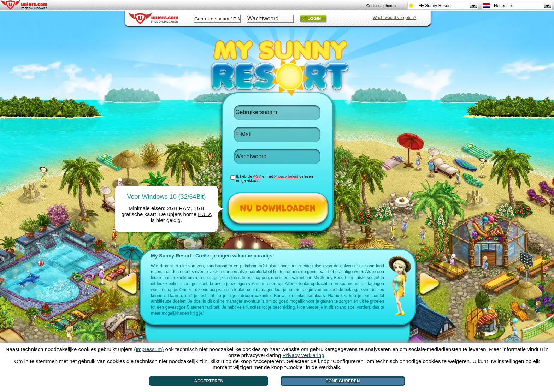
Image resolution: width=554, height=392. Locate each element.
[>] (429, 284)
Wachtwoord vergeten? (394, 18)
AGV (257, 176)
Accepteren (209, 381)
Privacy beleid (286, 176)
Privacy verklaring (303, 355)
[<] (128, 284)
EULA (205, 214)
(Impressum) (149, 349)
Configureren (343, 381)
